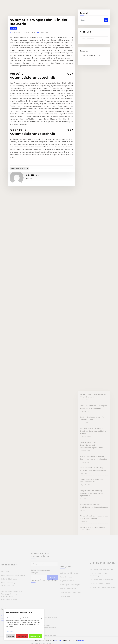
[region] (24, 625)
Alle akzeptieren (35, 636)
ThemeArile (81, 640)
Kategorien (84, 55)
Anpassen (11, 636)
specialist (17, 65)
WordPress (58, 640)
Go (106, 23)
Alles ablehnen (22, 636)
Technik (13, 61)
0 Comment (44, 65)
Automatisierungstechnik (20, 201)
